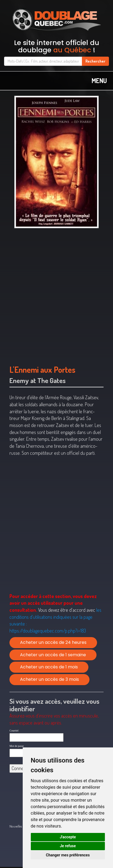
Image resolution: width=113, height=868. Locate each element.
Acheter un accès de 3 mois (49, 679)
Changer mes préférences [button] (68, 855)
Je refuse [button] (68, 846)
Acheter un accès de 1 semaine (53, 655)
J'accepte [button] (68, 837)
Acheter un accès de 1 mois (49, 667)
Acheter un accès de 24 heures (53, 642)
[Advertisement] (57, 294)
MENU (99, 81)
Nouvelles (16, 826)
